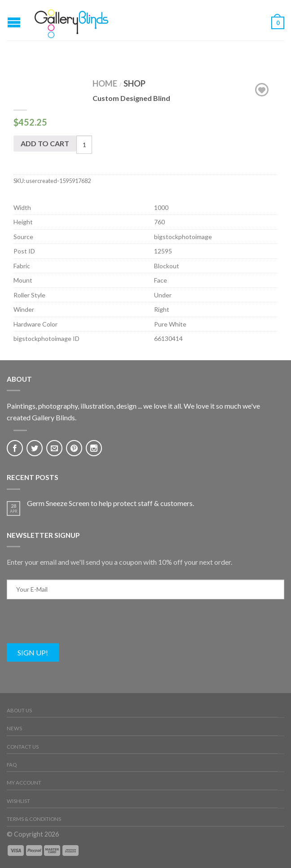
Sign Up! (33, 652)
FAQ (12, 765)
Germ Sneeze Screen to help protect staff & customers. (110, 503)
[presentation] (75, 626)
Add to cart (45, 143)
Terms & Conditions (34, 819)
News (14, 728)
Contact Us (23, 747)
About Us (19, 710)
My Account (24, 783)
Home (105, 83)
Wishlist (18, 801)
